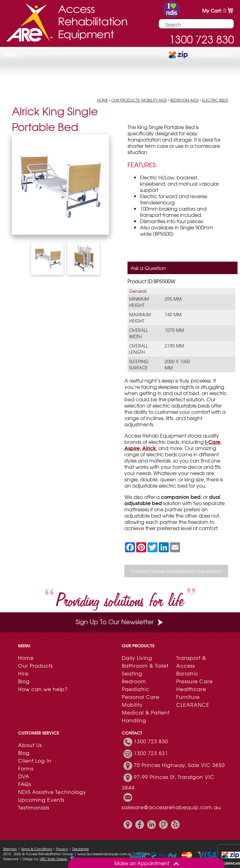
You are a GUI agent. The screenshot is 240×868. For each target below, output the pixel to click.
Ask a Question (148, 268)
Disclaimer (80, 849)
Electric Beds (215, 100)
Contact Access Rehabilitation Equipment (176, 571)
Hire (23, 673)
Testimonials (34, 807)
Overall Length (138, 349)
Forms (26, 768)
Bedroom (134, 681)
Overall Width (138, 333)
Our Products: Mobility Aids (139, 100)
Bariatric (187, 673)
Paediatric (136, 689)
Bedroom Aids (184, 100)
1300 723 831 (151, 753)
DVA (24, 776)
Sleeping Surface (139, 364)
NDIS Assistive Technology (52, 792)
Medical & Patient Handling (146, 716)
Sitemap (10, 849)
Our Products (35, 665)
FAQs (25, 784)
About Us (30, 745)
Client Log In (35, 760)
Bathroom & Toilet (145, 665)
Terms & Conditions (36, 849)
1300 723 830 (151, 741)
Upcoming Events (41, 800)
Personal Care (141, 697)
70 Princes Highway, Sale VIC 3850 (179, 765)
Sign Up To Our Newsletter (120, 622)
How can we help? (43, 689)
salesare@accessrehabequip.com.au (171, 807)
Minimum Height (139, 302)
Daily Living (137, 658)
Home (102, 100)
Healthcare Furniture (191, 693)
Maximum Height (140, 318)
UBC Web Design (54, 859)
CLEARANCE (193, 705)
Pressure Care (195, 681)
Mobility (132, 705)
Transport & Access (191, 662)
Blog (24, 681)
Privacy (62, 849)
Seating (132, 673)
